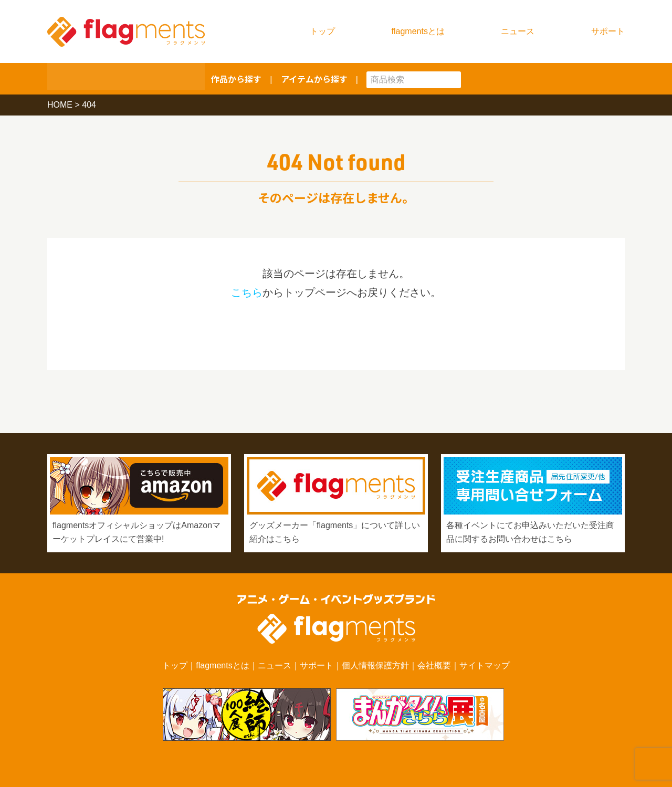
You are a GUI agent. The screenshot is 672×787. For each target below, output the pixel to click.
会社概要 (434, 665)
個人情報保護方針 (375, 665)
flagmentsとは (418, 31)
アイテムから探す (314, 79)
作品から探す (236, 79)
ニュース (518, 31)
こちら (247, 292)
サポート (608, 31)
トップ (322, 31)
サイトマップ (485, 665)
